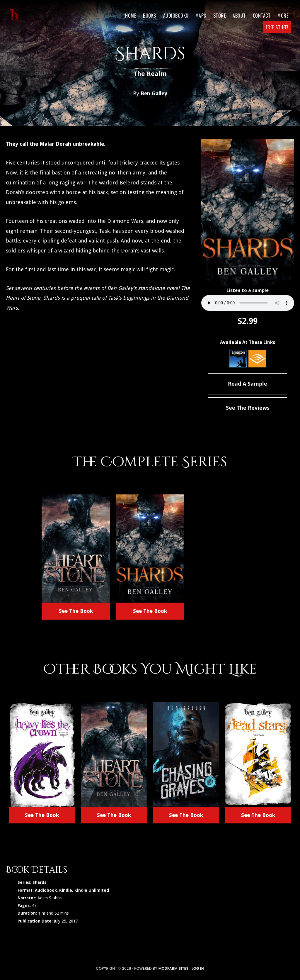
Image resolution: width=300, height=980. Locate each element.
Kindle (66, 890)
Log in (198, 968)
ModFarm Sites (174, 968)
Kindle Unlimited (92, 890)
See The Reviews (248, 408)
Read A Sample (248, 384)
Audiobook (46, 890)
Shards (39, 882)
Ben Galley (154, 93)
